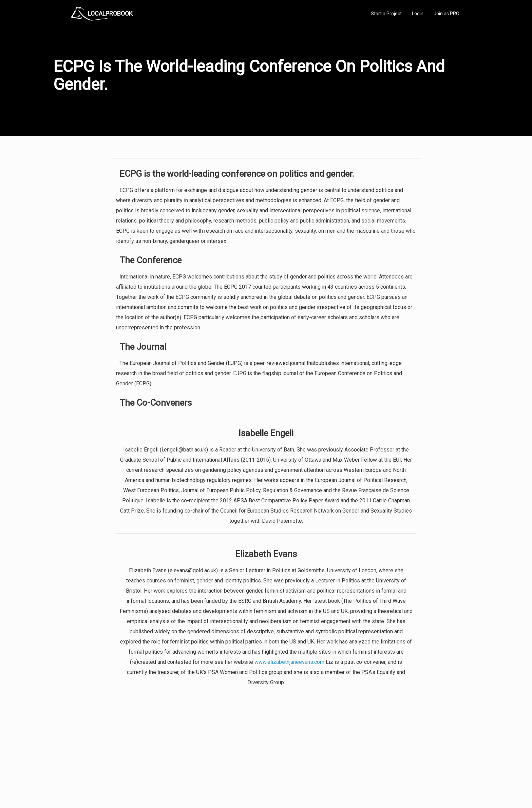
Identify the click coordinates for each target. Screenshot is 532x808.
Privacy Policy (357, 758)
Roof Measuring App (250, 766)
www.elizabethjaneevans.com (289, 662)
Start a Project (386, 14)
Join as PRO (446, 14)
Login (418, 14)
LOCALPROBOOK (110, 13)
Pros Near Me (149, 758)
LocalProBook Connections (370, 773)
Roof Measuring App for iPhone (260, 773)
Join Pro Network (247, 751)
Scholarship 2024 (361, 751)
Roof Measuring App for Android (261, 781)
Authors (352, 766)
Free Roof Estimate (155, 773)
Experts (238, 758)
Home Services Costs (157, 751)
